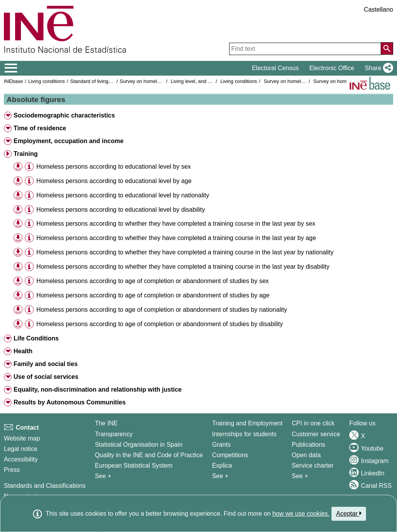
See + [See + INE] (103, 476)
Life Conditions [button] (36, 338)
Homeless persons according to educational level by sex (114, 167)
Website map (22, 438)
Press (12, 470)
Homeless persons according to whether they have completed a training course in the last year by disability (183, 267)
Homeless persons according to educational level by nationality (123, 195)
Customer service (316, 434)
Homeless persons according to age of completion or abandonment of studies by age (153, 295)
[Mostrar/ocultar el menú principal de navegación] (11, 68)
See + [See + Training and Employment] (220, 476)
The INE (106, 423)
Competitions (230, 455)
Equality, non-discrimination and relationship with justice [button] (98, 389)
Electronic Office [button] (332, 68)
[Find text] (305, 49)
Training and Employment (247, 423)
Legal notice (21, 449)
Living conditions (47, 81)
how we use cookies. (301, 514)
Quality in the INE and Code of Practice (149, 455)
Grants (221, 445)
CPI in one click (313, 423)
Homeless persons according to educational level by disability (121, 210)
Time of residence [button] (40, 128)
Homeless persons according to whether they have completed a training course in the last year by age (176, 238)
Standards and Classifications (45, 486)
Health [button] (23, 351)
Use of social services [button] (46, 377)
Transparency (114, 434)
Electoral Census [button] (275, 68)
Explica (222, 465)
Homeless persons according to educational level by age (114, 181)
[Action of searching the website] (387, 48)
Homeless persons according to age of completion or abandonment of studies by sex (153, 281)
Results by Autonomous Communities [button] (70, 402)
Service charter (313, 465)
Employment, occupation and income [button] (69, 141)
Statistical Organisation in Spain (139, 445)
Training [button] (26, 154)
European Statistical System (134, 465)
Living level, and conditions (200, 81)
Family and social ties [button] (46, 364)
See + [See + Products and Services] (300, 476)
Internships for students (244, 434)
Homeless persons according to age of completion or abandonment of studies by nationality (162, 310)
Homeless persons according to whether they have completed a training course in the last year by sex (176, 224)
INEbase (13, 81)
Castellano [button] (378, 9)
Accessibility (21, 459)
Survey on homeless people (150, 81)
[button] (377, 68)
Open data (306, 455)
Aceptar (349, 513)
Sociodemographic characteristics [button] (64, 115)
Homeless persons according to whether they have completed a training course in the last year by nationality (185, 252)
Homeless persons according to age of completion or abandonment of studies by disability (160, 324)
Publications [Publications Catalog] (309, 445)
